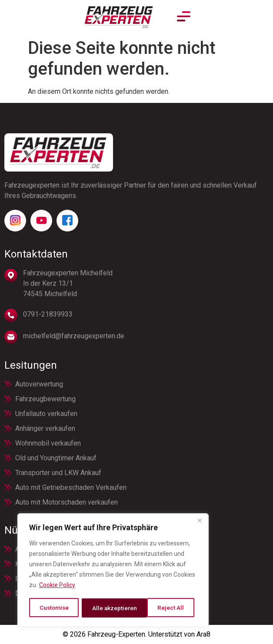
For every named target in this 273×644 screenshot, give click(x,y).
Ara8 (203, 634)
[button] (263, 17)
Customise (54, 608)
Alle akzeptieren (165, 608)
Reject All (105, 608)
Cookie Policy (57, 586)
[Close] (200, 522)
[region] (113, 571)
